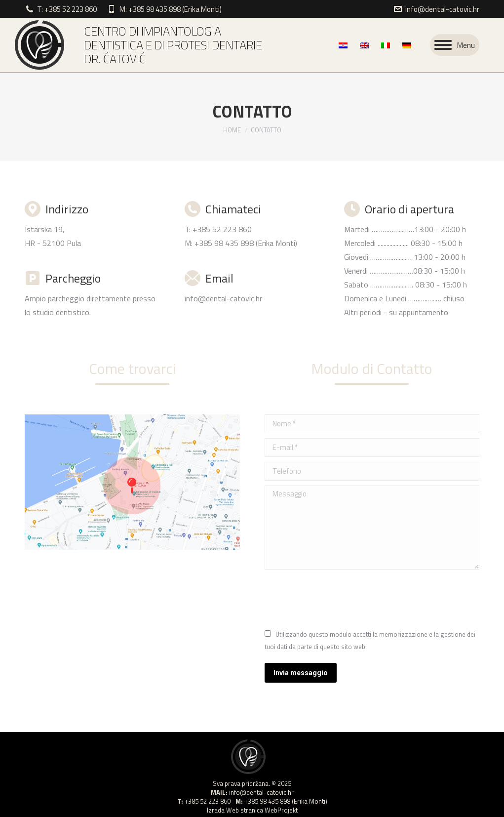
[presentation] (340, 599)
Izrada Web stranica (235, 810)
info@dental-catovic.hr (442, 9)
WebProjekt (281, 810)
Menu (466, 45)
